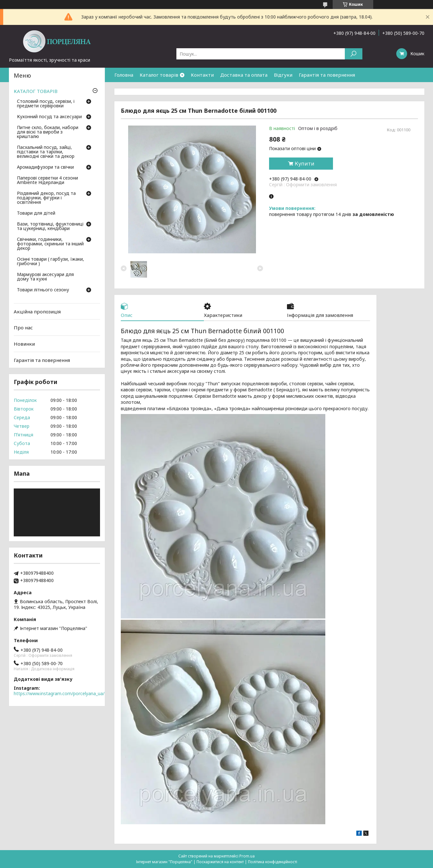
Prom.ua (247, 856)
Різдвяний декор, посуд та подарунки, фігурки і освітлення (46, 198)
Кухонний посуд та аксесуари (49, 117)
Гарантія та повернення (327, 75)
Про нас (23, 327)
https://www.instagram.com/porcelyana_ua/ (59, 693)
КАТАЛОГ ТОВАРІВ (36, 91)
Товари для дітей (36, 213)
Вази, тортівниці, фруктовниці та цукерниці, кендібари (50, 227)
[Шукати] (354, 54)
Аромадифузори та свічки (45, 167)
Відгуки (283, 75)
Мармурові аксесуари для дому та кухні (45, 277)
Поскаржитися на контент (220, 862)
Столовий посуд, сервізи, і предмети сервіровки (46, 104)
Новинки (24, 344)
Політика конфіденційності (273, 862)
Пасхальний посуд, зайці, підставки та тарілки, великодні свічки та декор (46, 152)
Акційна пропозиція (37, 311)
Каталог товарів (159, 75)
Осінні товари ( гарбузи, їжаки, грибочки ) (50, 262)
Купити (305, 164)
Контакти (202, 75)
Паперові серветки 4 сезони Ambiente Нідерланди (47, 181)
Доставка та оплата (244, 75)
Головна (124, 75)
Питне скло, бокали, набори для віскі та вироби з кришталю (48, 132)
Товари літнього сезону (43, 290)
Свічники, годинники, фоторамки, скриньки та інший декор (50, 244)
